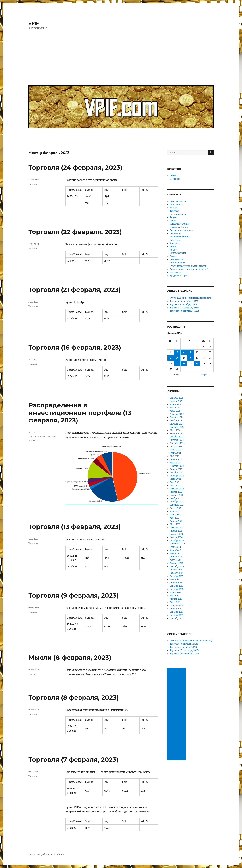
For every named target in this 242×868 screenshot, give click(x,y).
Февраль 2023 (177, 466)
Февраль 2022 (177, 489)
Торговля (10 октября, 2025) (184, 301)
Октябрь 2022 (177, 476)
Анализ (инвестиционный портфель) (189, 269)
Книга (173, 247)
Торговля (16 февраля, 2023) (75, 347)
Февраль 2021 (177, 528)
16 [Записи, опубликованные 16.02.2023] (190, 358)
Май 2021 (174, 518)
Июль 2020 (175, 547)
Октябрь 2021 (177, 502)
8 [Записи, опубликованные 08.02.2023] (184, 352)
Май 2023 (175, 456)
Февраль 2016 (177, 605)
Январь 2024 (176, 434)
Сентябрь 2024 (177, 427)
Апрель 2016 (176, 599)
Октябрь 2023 (177, 440)
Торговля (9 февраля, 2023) (73, 595)
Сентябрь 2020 (177, 544)
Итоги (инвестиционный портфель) (188, 266)
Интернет (175, 243)
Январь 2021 (176, 531)
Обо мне (174, 176)
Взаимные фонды (179, 227)
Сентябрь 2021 (177, 505)
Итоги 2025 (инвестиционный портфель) (191, 298)
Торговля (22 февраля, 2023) (75, 232)
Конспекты (175, 272)
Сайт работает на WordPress (50, 854)
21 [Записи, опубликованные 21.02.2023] (177, 363)
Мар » (204, 375)
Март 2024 (175, 430)
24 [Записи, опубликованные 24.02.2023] (197, 363)
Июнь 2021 (175, 515)
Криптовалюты (178, 253)
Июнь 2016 (175, 592)
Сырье (173, 221)
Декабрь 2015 (176, 612)
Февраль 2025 (177, 414)
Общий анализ (177, 263)
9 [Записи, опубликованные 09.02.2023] (190, 352)
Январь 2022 (176, 492)
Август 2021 (176, 508)
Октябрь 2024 (177, 424)
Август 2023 (176, 447)
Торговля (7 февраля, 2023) (73, 760)
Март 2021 (175, 524)
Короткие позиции (179, 237)
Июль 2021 (175, 511)
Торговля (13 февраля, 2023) (75, 527)
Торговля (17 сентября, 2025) (184, 308)
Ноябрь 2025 (176, 401)
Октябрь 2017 (176, 576)
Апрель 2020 (176, 557)
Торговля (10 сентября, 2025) (184, 311)
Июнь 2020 (175, 550)
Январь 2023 (176, 469)
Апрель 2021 (176, 521)
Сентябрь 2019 (177, 566)
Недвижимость (178, 214)
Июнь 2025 (175, 404)
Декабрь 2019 (176, 563)
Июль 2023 (175, 450)
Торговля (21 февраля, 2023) (75, 290)
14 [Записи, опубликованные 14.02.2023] (177, 358)
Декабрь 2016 (176, 586)
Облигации (175, 234)
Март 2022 (175, 485)
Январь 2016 (176, 609)
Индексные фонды (179, 224)
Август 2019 (176, 570)
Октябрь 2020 (177, 541)
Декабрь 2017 (176, 573)
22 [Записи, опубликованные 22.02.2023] (184, 363)
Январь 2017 (176, 583)
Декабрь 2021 (176, 495)
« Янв (177, 375)
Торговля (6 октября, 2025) (183, 304)
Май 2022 (175, 482)
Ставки (173, 256)
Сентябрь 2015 (177, 618)
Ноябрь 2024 (176, 421)
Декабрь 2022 (177, 472)
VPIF (34, 23)
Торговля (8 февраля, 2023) (74, 697)
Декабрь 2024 (177, 417)
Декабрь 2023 (176, 437)
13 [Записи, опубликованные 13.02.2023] (171, 358)
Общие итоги (177, 260)
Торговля (33, 184)
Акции (173, 217)
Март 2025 (175, 411)
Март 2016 (175, 602)
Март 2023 (175, 463)
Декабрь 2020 (177, 534)
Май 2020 (175, 554)
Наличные (175, 240)
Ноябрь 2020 (176, 537)
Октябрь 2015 (176, 615)
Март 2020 (175, 560)
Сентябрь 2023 (177, 443)
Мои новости (177, 204)
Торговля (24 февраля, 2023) (75, 167)
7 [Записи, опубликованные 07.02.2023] (177, 352)
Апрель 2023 (176, 459)
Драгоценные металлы (181, 230)
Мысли (32, 674)
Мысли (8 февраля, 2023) (70, 657)
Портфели (175, 179)
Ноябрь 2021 (176, 498)
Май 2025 (175, 408)
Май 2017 (174, 579)
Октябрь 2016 (177, 589)
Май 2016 (174, 596)
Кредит (174, 250)
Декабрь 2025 (176, 398)
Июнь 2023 (175, 453)
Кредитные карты (179, 276)
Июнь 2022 (175, 479)
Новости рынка (178, 201)
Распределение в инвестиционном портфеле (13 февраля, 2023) (80, 413)
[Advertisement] (122, 60)
